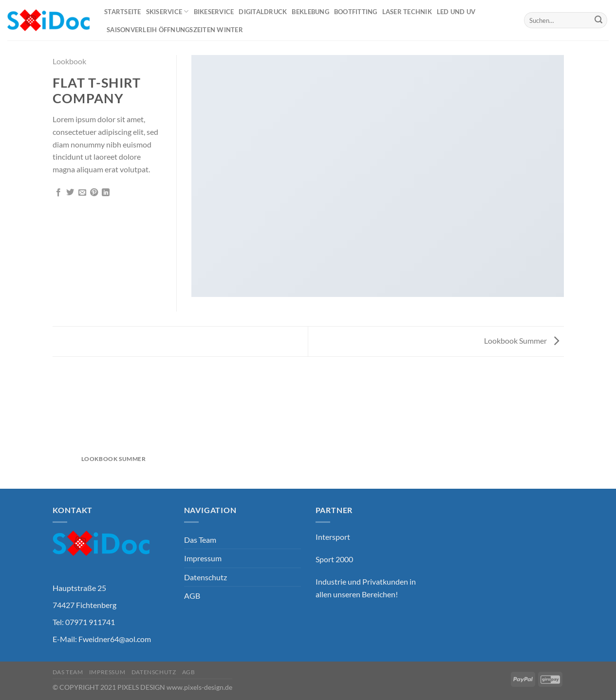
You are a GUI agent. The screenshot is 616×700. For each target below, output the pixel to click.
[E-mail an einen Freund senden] (82, 193)
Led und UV (456, 12)
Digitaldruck (263, 12)
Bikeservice (214, 12)
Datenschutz (205, 577)
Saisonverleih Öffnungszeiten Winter (175, 30)
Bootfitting (356, 12)
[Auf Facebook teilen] (58, 193)
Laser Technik (407, 12)
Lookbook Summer (522, 341)
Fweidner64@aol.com (115, 639)
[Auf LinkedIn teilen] (106, 193)
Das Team (200, 540)
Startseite (123, 12)
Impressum (203, 558)
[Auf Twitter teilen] (70, 193)
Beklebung (310, 12)
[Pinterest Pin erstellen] (94, 193)
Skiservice (168, 11)
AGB (192, 596)
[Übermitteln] (598, 20)
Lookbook (69, 61)
